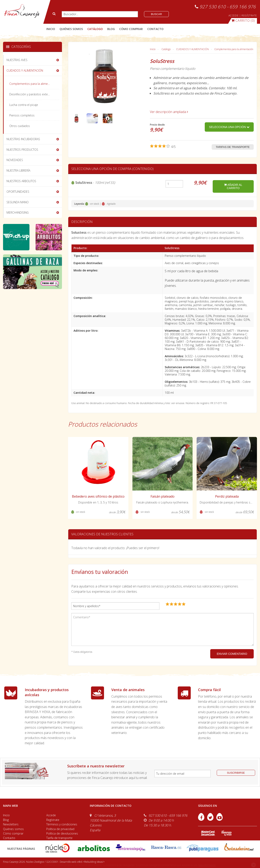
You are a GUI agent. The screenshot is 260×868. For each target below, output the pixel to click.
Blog (6, 820)
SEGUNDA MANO (18, 202)
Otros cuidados (20, 126)
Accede (51, 815)
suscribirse (236, 773)
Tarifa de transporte (59, 838)
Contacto (9, 838)
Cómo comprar (13, 833)
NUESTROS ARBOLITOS (21, 181)
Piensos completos (22, 115)
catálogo (95, 29)
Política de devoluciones (62, 833)
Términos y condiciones (62, 824)
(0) (243, 20)
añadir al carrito (233, 186)
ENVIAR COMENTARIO (232, 654)
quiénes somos (71, 29)
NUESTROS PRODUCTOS (22, 150)
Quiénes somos (13, 829)
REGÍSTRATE (249, 16)
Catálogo (166, 49)
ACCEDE (234, 16)
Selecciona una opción (229, 127)
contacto (155, 29)
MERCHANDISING (18, 212)
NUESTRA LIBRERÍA (18, 170)
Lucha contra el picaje (24, 105)
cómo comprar (131, 29)
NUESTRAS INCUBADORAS (23, 139)
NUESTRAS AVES (17, 60)
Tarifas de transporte (233, 147)
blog (111, 29)
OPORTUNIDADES (18, 192)
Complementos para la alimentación (234, 49)
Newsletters (11, 824)
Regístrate (53, 820)
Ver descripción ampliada (169, 112)
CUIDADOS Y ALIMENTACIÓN (192, 49)
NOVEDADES (15, 160)
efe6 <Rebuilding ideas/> (91, 862)
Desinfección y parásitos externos (31, 94)
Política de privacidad (60, 829)
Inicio (51, 29)
